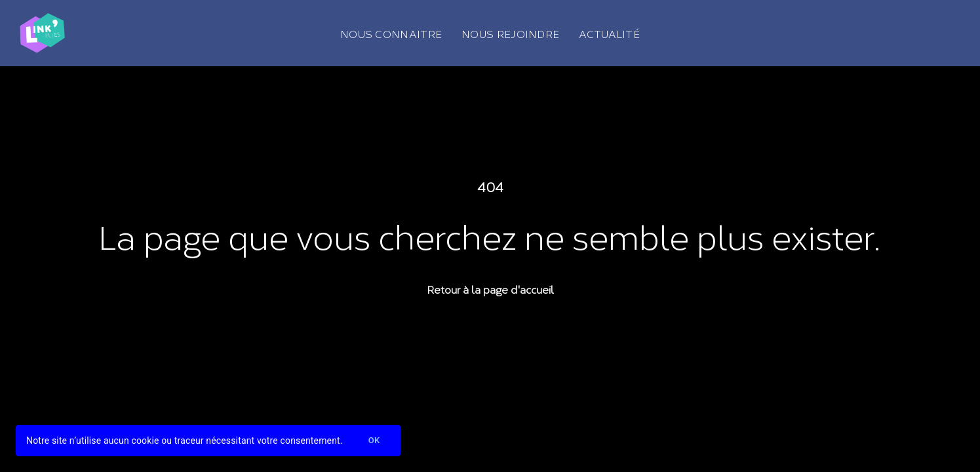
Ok (374, 441)
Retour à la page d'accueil (490, 289)
